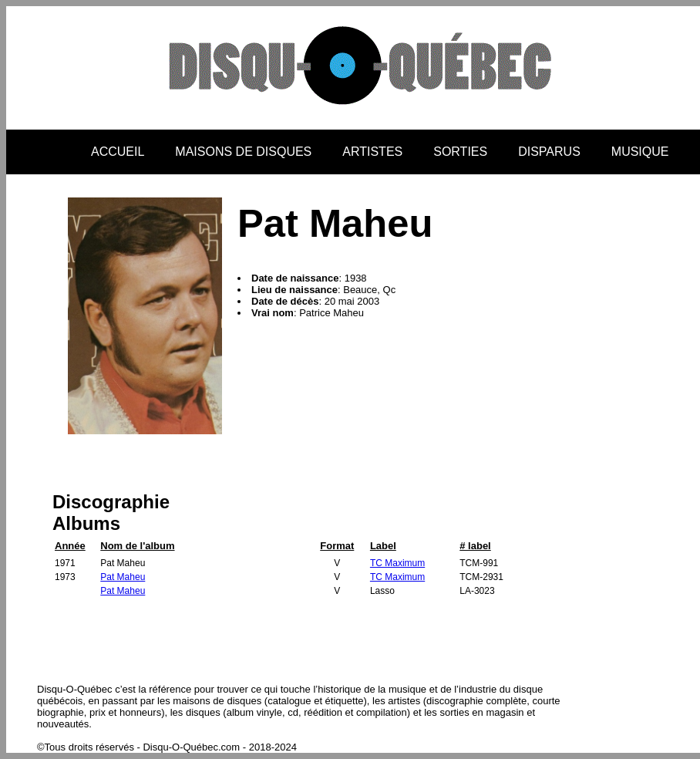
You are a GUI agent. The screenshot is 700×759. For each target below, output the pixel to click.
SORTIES (460, 152)
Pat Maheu (123, 577)
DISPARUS (549, 152)
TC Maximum (397, 563)
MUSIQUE (640, 152)
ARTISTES (372, 152)
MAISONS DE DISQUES (243, 152)
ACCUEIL (118, 152)
